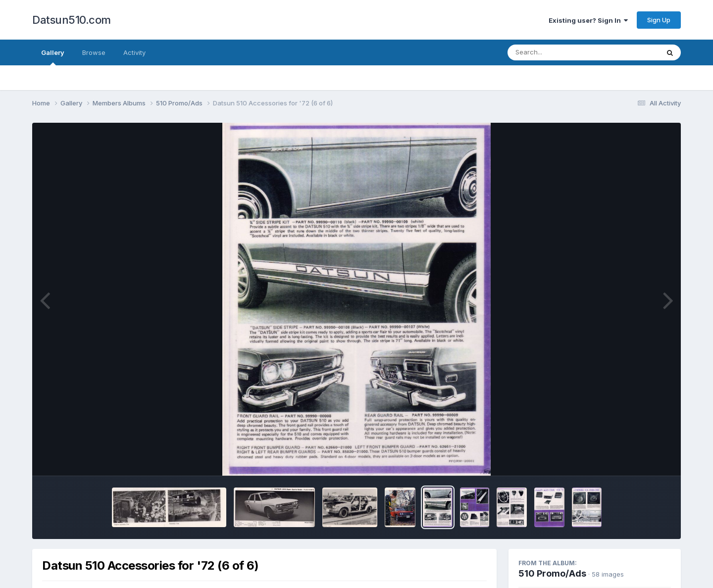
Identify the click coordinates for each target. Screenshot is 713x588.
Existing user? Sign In (588, 20)
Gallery (53, 57)
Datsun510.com (72, 20)
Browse (94, 52)
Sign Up (659, 20)
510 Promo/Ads (552, 573)
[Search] (556, 52)
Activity (134, 52)
